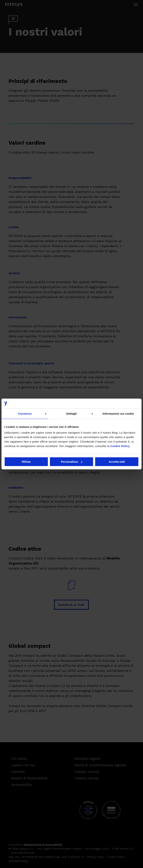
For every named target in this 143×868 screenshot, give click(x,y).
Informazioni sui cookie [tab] (118, 414)
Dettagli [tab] (71, 414)
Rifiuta (26, 462)
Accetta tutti (117, 462)
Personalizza (72, 462)
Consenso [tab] (25, 414)
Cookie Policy (120, 446)
